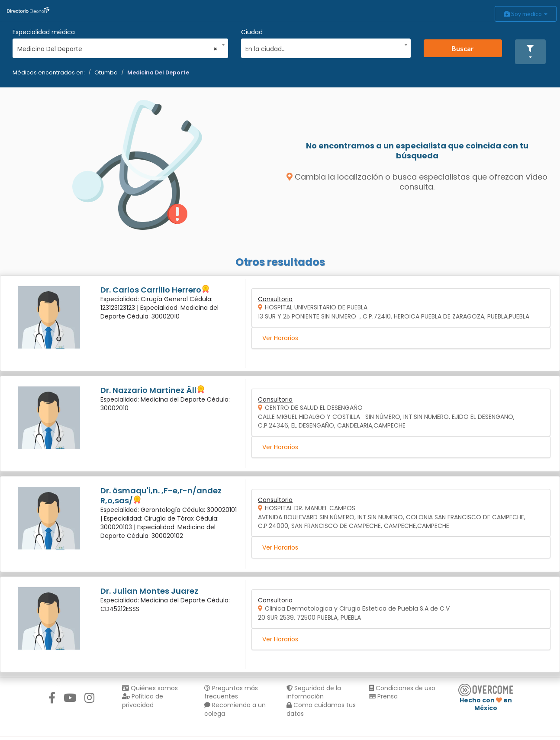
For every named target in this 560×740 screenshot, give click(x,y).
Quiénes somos (150, 688)
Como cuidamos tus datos (321, 709)
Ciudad (252, 32)
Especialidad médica (44, 32)
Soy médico (526, 14)
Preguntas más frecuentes (231, 692)
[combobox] (117, 47)
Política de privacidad (143, 701)
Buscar (463, 48)
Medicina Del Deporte (158, 72)
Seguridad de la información (314, 692)
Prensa (383, 696)
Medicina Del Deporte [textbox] (117, 49)
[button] (531, 52)
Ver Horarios (280, 338)
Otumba (106, 72)
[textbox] (323, 48)
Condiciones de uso (402, 688)
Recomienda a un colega (235, 709)
